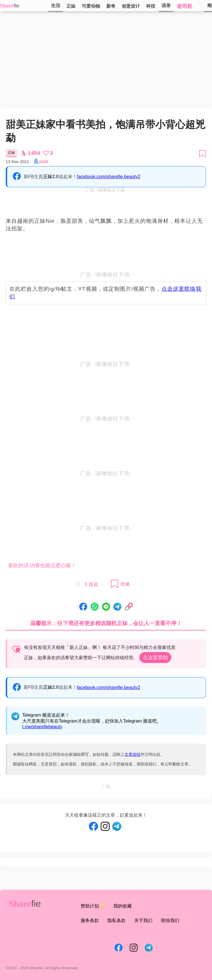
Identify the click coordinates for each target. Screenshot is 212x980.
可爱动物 (91, 6)
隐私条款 (117, 920)
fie (17, 6)
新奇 (111, 6)
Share (7, 6)
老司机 (185, 6)
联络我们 (170, 920)
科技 (151, 6)
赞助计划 (93, 906)
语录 (166, 6)
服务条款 (90, 920)
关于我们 (143, 920)
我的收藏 (123, 906)
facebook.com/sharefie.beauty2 (109, 177)
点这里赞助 (155, 658)
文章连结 (132, 754)
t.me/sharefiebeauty (42, 727)
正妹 (71, 6)
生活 (56, 6)
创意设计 (131, 6)
